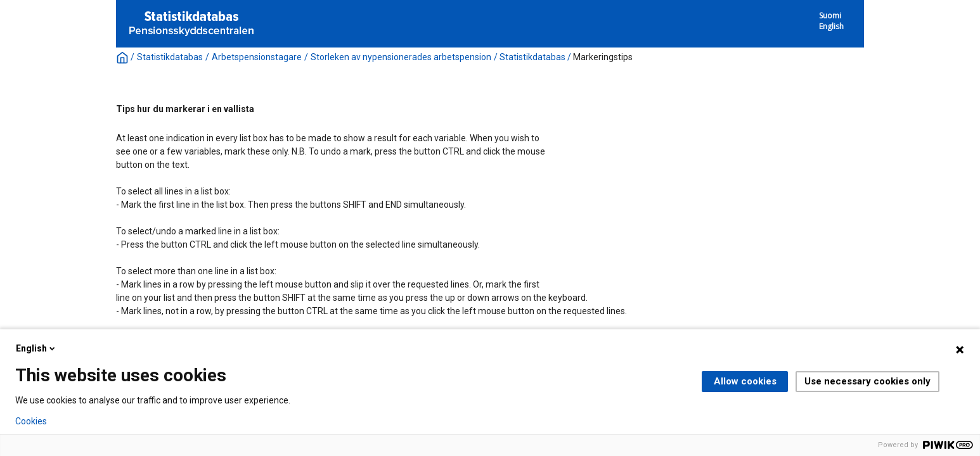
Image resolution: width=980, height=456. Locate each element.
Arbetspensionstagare (257, 57)
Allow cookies (745, 381)
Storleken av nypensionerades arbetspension (401, 57)
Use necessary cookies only (867, 381)
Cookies (31, 421)
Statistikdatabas (170, 57)
